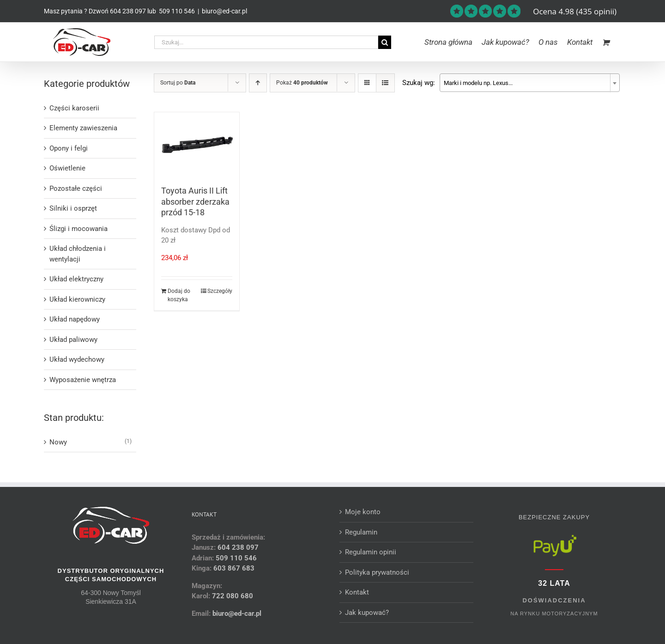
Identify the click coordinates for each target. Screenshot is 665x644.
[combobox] (530, 83)
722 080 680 (232, 596)
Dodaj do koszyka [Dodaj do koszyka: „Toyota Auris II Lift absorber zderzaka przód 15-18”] (179, 295)
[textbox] (530, 83)
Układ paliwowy (73, 340)
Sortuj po (178, 83)
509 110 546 (176, 11)
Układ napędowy (75, 319)
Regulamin (361, 532)
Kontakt (357, 592)
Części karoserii (74, 108)
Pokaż (302, 83)
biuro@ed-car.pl (224, 11)
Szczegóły (220, 291)
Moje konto (363, 512)
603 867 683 (234, 568)
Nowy (58, 442)
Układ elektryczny (76, 279)
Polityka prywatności (377, 572)
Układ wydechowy (77, 359)
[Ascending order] (258, 83)
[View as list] (385, 83)
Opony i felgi (69, 148)
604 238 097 (128, 11)
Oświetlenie (67, 168)
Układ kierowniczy (77, 299)
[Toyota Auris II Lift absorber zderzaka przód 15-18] (197, 144)
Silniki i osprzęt (73, 208)
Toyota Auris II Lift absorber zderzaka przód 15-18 (195, 201)
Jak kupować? (367, 613)
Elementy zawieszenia (83, 128)
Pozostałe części (76, 188)
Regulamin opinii (371, 552)
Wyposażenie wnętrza (83, 380)
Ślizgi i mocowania (79, 229)
